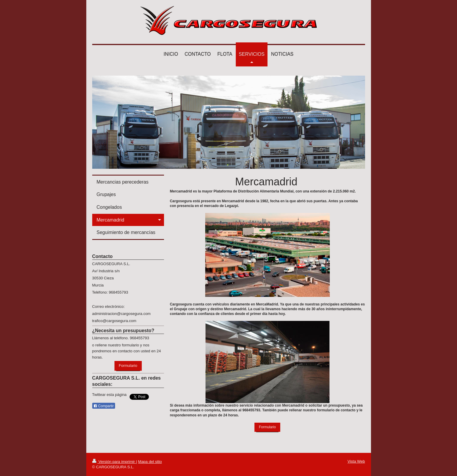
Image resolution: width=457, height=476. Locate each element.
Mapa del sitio (150, 462)
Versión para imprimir (114, 462)
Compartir (104, 406)
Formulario (267, 427)
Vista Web (356, 461)
